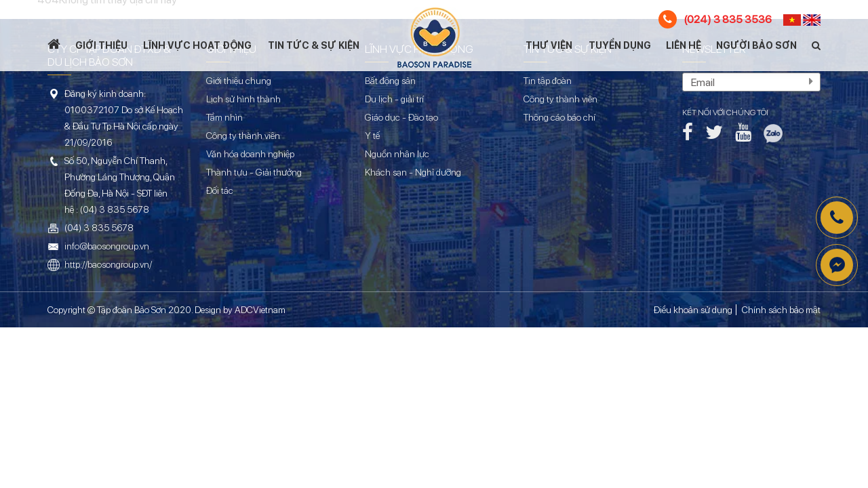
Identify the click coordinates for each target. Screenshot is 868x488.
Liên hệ (684, 45)
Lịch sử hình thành (243, 99)
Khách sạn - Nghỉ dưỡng (413, 172)
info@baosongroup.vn (107, 246)
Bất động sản (390, 81)
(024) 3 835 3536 (715, 19)
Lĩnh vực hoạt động (197, 45)
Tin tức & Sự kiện (314, 45)
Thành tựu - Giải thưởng (254, 172)
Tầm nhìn (224, 117)
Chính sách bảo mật (781, 310)
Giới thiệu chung (239, 81)
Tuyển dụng (620, 45)
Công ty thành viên (243, 136)
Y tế (372, 136)
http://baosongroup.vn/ (108, 264)
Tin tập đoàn (548, 81)
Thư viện (549, 45)
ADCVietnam (260, 310)
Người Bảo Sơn (756, 45)
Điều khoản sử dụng (693, 310)
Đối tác (220, 190)
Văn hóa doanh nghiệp (250, 154)
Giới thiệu (101, 45)
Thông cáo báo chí (559, 117)
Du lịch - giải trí (394, 99)
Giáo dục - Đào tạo (401, 117)
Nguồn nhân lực (397, 154)
